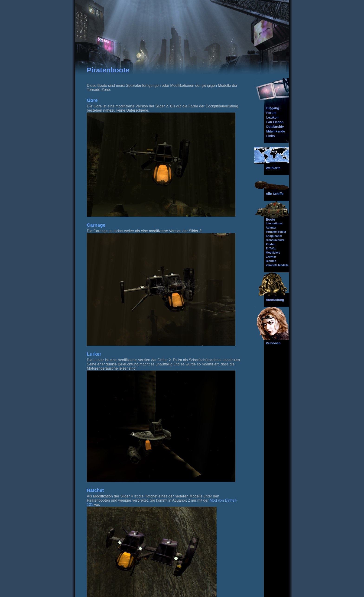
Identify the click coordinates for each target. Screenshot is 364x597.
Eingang (273, 108)
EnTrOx (271, 248)
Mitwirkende (276, 131)
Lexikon (272, 117)
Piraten (271, 244)
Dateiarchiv (275, 127)
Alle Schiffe (275, 194)
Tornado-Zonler (276, 232)
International (274, 223)
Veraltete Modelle (277, 265)
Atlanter (271, 228)
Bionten (271, 261)
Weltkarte (273, 168)
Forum (271, 113)
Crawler (271, 257)
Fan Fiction (275, 122)
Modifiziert (273, 253)
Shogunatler (274, 236)
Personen (273, 343)
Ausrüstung (275, 300)
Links (271, 136)
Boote (270, 219)
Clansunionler (275, 240)
